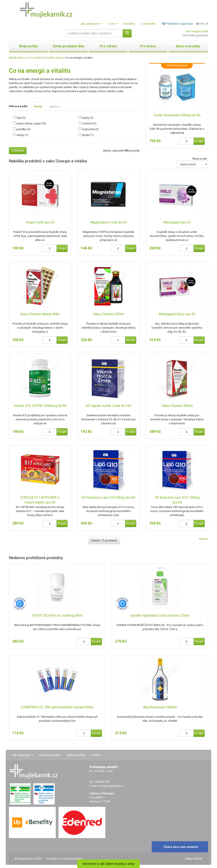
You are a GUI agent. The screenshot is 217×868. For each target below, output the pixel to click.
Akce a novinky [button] (188, 46)
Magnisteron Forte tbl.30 (108, 222)
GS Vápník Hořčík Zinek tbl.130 (108, 406)
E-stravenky (148, 24)
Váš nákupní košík (197, 31)
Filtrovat (18, 150)
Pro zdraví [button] (108, 46)
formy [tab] (38, 106)
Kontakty (129, 24)
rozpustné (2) (90, 129)
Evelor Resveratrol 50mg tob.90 (177, 115)
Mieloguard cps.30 (177, 222)
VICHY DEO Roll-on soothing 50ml (57, 615)
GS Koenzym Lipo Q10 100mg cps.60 (177, 500)
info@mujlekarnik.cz (111, 786)
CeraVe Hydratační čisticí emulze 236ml (160, 615)
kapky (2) (88, 118)
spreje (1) (88, 135)
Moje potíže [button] (29, 46)
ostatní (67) (89, 123)
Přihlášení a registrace (177, 24)
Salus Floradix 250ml (108, 314)
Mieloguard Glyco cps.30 (177, 314)
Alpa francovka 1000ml (160, 707)
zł (207, 24)
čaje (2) (21, 118)
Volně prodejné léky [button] (68, 46)
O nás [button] (113, 24)
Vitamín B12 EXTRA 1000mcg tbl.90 (40, 406)
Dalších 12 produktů (104, 540)
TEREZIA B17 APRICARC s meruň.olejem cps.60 (40, 500)
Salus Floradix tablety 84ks (40, 314)
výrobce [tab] (54, 106)
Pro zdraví (35, 58)
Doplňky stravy (54, 58)
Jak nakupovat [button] (91, 24)
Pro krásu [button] (148, 46)
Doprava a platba (50, 755)
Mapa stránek (194, 859)
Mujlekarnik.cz (18, 58)
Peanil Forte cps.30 (40, 222)
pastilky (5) (24, 129)
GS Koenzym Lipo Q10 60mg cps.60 (108, 497)
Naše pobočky (76, 755)
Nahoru (204, 539)
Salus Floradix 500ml (177, 406)
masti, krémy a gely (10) (31, 123)
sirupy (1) (22, 135)
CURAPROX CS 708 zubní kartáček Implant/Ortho (57, 707)
